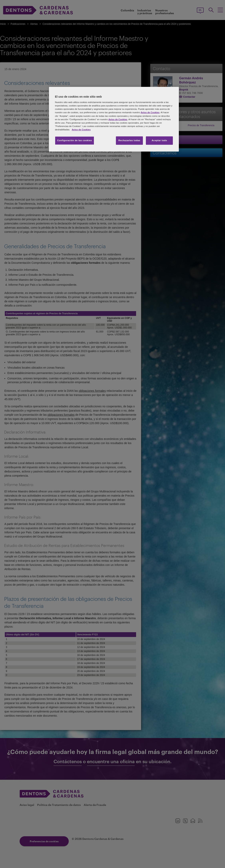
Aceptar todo (159, 140)
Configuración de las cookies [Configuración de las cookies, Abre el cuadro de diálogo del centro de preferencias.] (75, 140)
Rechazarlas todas (129, 140)
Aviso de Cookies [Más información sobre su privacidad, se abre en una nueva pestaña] (81, 130)
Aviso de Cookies (150, 112)
